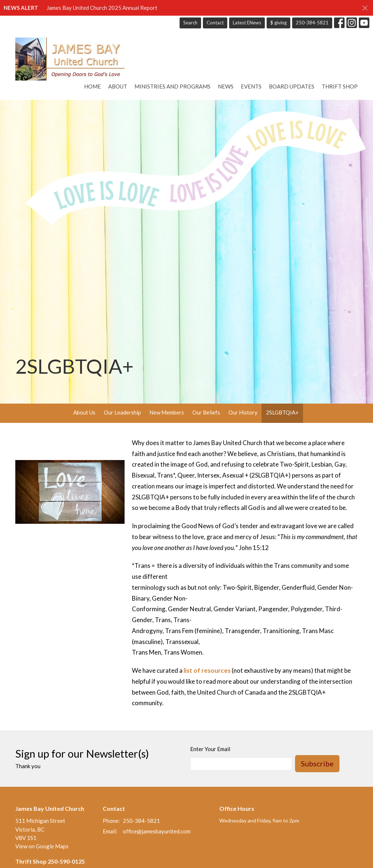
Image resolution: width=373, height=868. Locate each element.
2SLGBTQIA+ (282, 412)
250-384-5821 (312, 23)
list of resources (207, 670)
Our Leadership (122, 412)
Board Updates (292, 86)
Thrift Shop (340, 86)
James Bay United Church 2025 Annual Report (102, 8)
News (226, 86)
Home (93, 86)
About (118, 86)
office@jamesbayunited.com (157, 831)
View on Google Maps (42, 846)
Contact (215, 23)
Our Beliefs (206, 412)
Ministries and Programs (172, 86)
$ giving (278, 23)
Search (190, 23)
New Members (167, 412)
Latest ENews (247, 23)
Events (251, 86)
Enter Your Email (210, 749)
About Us (84, 412)
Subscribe (317, 763)
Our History (243, 412)
